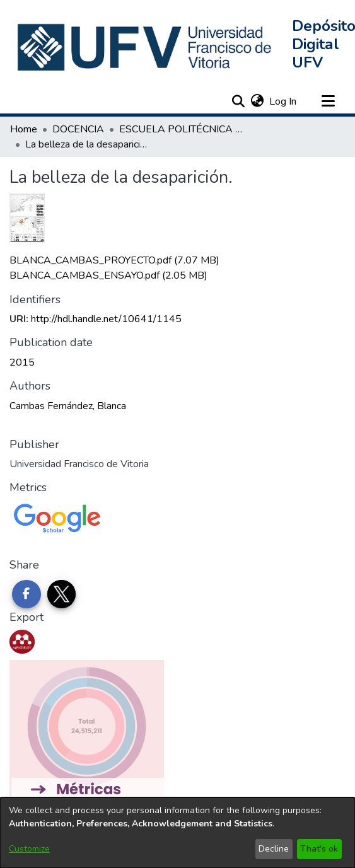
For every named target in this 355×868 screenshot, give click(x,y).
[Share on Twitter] (62, 594)
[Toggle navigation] (328, 101)
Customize (29, 849)
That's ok (319, 849)
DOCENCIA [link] (78, 129)
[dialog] (177, 833)
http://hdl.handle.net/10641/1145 (106, 319)
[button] (146, 47)
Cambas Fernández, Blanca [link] (68, 406)
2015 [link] (22, 362)
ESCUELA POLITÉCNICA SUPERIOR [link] (182, 129)
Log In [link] (283, 101)
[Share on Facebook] (26, 594)
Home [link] (24, 129)
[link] (114, 260)
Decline (274, 849)
